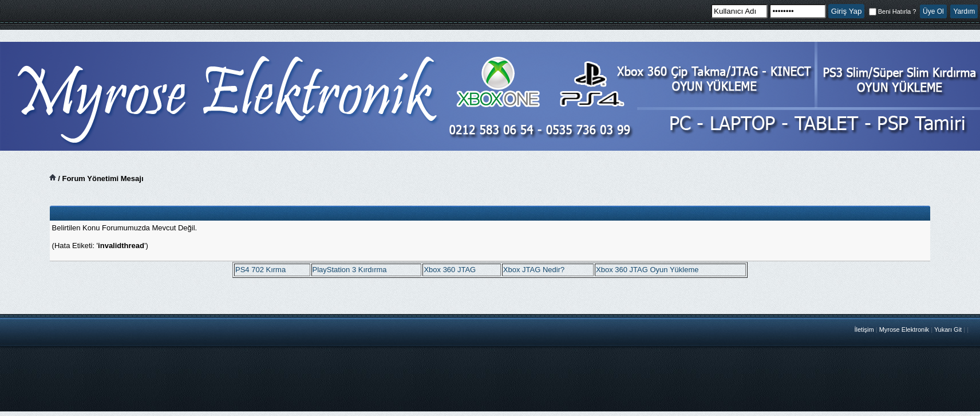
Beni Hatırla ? (893, 11)
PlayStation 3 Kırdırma (350, 270)
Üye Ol (933, 11)
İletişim (864, 329)
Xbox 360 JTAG (450, 270)
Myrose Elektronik (904, 329)
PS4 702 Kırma (260, 270)
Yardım (964, 11)
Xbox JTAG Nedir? (534, 270)
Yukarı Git (948, 329)
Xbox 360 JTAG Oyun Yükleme (647, 270)
